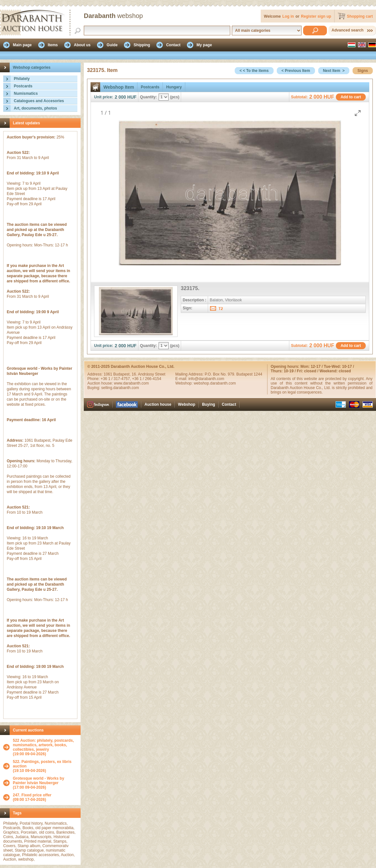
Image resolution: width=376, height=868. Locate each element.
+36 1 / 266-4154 (147, 379)
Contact (229, 404)
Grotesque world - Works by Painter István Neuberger (39, 781)
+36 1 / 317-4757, (116, 379)
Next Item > (334, 71)
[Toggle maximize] (358, 113)
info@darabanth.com (206, 379)
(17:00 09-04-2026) (45, 783)
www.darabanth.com (131, 383)
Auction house (158, 404)
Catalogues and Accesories (39, 101)
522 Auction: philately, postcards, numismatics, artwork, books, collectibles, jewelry (43, 745)
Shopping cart (360, 16)
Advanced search (348, 30)
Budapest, (122, 374)
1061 (109, 374)
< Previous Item (296, 71)
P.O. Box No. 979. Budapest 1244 (233, 374)
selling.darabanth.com (120, 388)
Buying (209, 404)
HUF (132, 97)
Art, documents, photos (35, 108)
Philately (22, 79)
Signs (363, 71)
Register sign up (316, 16)
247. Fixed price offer (32, 795)
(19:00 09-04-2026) (45, 747)
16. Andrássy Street (149, 374)
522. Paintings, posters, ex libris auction (42, 764)
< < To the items (254, 71)
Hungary (174, 87)
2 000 (120, 97)
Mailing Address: (190, 374)
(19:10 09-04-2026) (45, 766)
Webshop (187, 404)
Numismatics (26, 93)
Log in (288, 16)
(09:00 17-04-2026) (32, 797)
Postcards (23, 86)
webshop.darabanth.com (215, 383)
